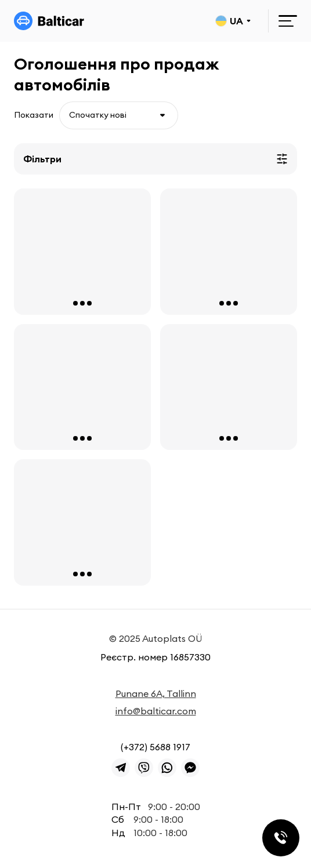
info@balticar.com (156, 711)
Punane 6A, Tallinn (156, 693)
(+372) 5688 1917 (155, 747)
